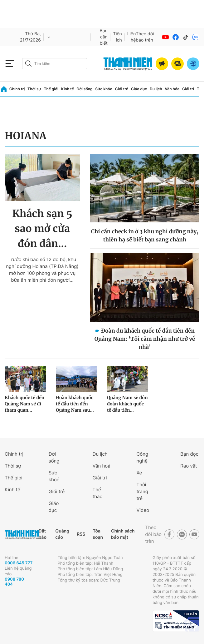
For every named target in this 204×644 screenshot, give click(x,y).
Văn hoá (102, 466)
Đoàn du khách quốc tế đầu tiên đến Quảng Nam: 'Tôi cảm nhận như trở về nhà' (145, 339)
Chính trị (17, 89)
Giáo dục (139, 89)
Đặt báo (43, 534)
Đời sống (85, 89)
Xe (139, 473)
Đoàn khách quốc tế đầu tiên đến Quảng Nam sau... (75, 404)
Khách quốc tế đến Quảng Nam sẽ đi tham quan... (24, 404)
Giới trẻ (122, 89)
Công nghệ (142, 457)
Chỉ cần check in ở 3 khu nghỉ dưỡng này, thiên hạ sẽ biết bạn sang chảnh (145, 235)
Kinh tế (68, 89)
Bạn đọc (189, 454)
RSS (81, 534)
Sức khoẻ (54, 476)
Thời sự (34, 89)
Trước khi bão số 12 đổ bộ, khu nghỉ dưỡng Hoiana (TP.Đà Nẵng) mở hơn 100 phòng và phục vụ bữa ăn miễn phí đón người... (42, 270)
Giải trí (188, 89)
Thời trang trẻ (142, 491)
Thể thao (98, 493)
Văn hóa (172, 89)
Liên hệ (132, 37)
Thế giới (51, 89)
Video (143, 510)
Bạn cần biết (104, 37)
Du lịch (156, 89)
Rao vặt (189, 466)
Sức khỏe (104, 89)
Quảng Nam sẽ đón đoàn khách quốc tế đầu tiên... (127, 404)
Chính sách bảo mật (123, 534)
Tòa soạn (98, 534)
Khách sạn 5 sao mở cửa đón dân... (42, 229)
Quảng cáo (62, 534)
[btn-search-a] (28, 64)
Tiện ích (117, 37)
